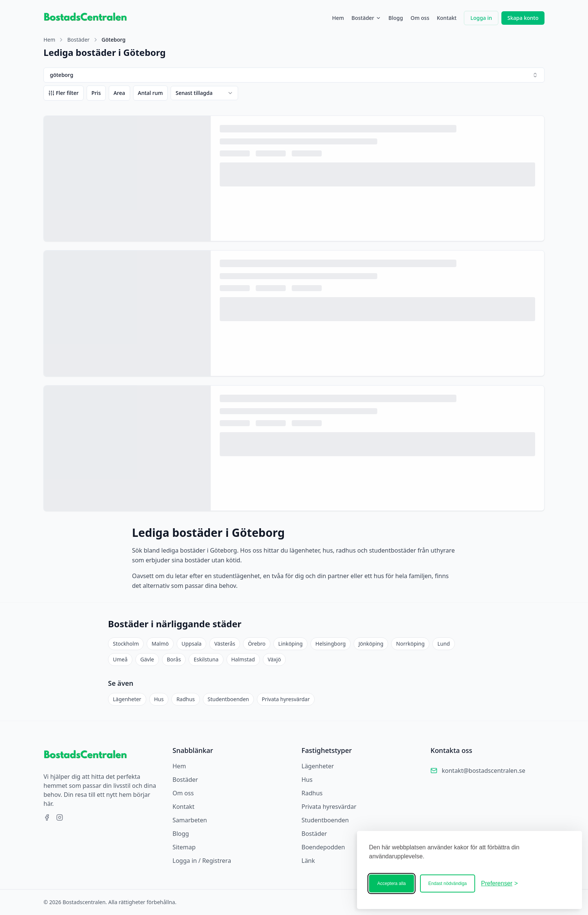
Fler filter (64, 93)
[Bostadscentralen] (547, 883)
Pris (96, 93)
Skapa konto (523, 18)
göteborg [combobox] (294, 75)
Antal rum (151, 93)
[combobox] (204, 93)
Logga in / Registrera (202, 861)
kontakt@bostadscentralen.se (484, 771)
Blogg (396, 18)
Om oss (420, 18)
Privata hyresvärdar (286, 699)
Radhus (185, 699)
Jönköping (371, 644)
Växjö (274, 659)
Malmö (160, 644)
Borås (174, 659)
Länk (308, 861)
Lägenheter (127, 699)
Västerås (225, 644)
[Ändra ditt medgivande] (499, 883)
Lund (443, 644)
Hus (159, 699)
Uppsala (191, 644)
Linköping (290, 644)
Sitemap (184, 847)
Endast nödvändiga (448, 883)
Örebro (257, 644)
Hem (338, 18)
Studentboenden (228, 699)
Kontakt (447, 18)
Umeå (120, 659)
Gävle (147, 659)
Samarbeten (190, 820)
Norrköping (410, 644)
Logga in (481, 18)
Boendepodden (323, 847)
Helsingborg (331, 644)
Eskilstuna (206, 659)
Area (119, 93)
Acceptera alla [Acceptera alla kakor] (391, 883)
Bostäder (366, 18)
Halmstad (243, 659)
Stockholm (126, 644)
